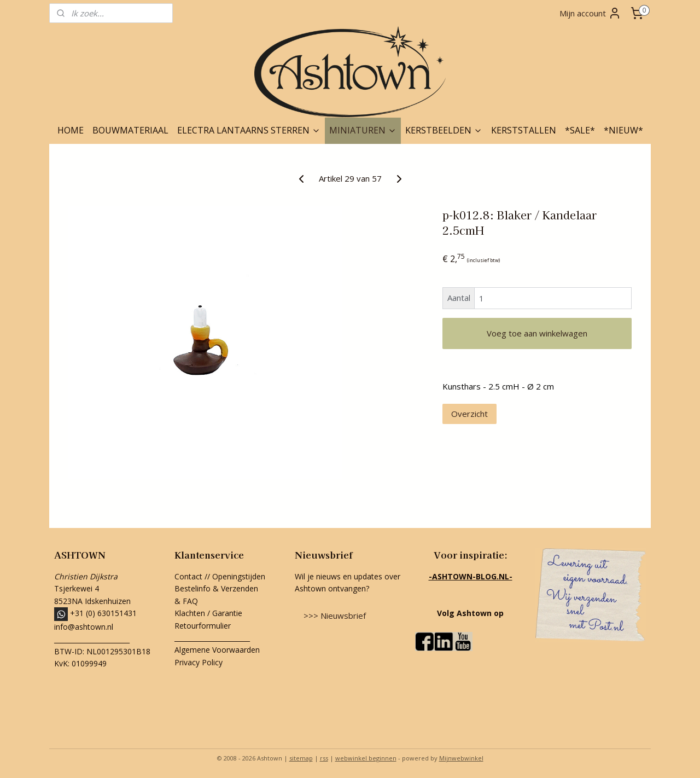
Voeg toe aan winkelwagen (537, 333)
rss (324, 758)
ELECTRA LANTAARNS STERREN (249, 130)
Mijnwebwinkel (461, 758)
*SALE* (580, 130)
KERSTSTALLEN (524, 130)
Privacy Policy (199, 662)
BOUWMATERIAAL (130, 130)
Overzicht (469, 414)
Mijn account (590, 13)
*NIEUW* (623, 130)
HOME (71, 130)
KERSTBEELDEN (444, 130)
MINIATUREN (363, 130)
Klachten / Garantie (208, 613)
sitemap (301, 758)
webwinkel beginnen (366, 758)
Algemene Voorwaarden (217, 650)
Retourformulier (204, 626)
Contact (188, 576)
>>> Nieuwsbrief (335, 616)
